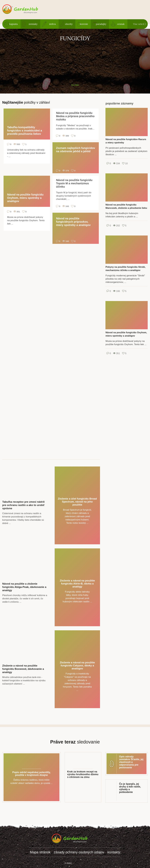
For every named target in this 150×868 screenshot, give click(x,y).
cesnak (121, 24)
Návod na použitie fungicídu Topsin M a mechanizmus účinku (74, 183)
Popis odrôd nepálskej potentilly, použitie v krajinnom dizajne (31, 774)
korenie (84, 24)
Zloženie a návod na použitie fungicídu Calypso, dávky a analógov (77, 665)
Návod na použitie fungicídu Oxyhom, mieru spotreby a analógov (25, 198)
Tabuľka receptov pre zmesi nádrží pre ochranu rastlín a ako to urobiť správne (24, 505)
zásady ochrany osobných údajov (79, 852)
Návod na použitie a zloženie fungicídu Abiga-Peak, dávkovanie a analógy (24, 587)
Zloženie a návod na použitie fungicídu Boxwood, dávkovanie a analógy (23, 669)
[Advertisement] (75, 61)
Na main (75, 85)
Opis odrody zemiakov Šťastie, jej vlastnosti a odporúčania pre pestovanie (131, 762)
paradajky (101, 24)
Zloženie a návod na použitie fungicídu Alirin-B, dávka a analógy (77, 584)
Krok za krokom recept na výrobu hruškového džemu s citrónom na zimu (83, 774)
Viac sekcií (139, 24)
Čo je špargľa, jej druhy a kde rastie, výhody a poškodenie (130, 788)
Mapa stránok (40, 852)
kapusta (14, 24)
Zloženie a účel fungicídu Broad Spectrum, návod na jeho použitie (77, 502)
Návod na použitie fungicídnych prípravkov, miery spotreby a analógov (73, 222)
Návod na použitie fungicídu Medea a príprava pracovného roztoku (75, 116)
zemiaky (33, 24)
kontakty (114, 852)
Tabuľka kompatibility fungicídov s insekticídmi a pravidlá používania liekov (25, 131)
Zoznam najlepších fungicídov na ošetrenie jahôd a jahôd (76, 150)
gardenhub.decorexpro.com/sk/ (26, 9)
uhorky (69, 24)
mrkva (52, 24)
